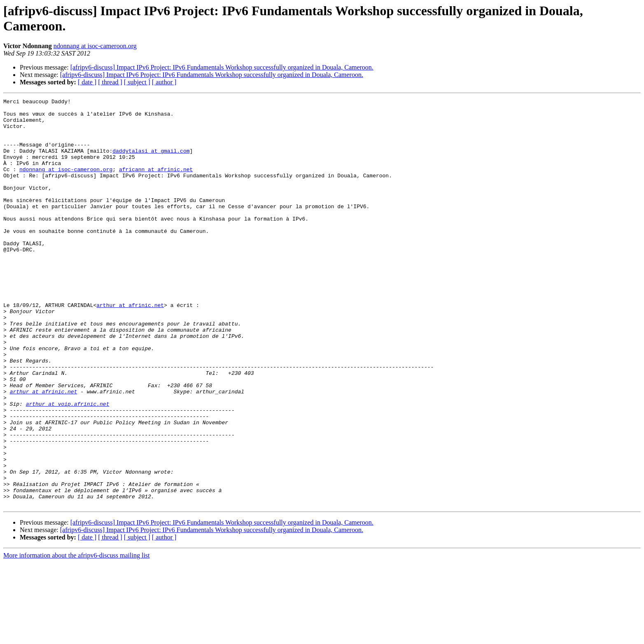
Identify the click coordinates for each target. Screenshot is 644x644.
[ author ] (164, 82)
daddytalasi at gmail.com (151, 162)
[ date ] (87, 82)
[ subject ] (137, 82)
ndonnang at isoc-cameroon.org (95, 46)
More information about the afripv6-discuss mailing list (77, 637)
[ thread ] (110, 82)
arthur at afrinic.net (130, 347)
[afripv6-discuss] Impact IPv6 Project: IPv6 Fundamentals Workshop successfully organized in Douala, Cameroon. (222, 67)
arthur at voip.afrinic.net (68, 465)
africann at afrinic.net (156, 184)
